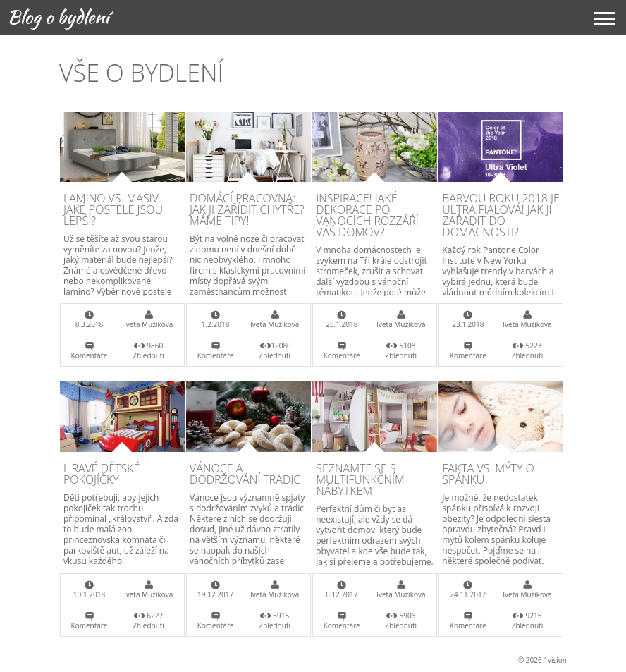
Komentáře (90, 355)
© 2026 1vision (542, 660)
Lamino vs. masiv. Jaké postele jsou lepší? (113, 209)
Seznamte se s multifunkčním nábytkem (360, 479)
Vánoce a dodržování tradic (245, 474)
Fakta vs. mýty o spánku (488, 474)
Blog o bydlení (58, 17)
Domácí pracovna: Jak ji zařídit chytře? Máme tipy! (247, 209)
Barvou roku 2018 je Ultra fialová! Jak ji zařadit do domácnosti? (501, 215)
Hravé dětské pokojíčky (102, 474)
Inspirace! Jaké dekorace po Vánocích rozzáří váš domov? (367, 215)
